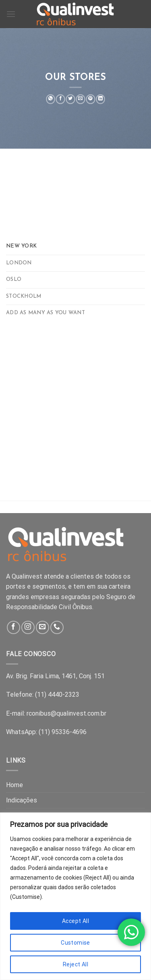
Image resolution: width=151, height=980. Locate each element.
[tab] (75, 246)
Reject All (75, 964)
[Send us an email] (42, 627)
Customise (75, 943)
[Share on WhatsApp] (51, 99)
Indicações (22, 800)
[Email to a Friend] (81, 99)
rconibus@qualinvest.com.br (66, 713)
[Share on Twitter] (71, 99)
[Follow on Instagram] (28, 627)
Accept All (75, 921)
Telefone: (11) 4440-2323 (43, 695)
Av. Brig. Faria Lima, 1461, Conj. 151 (55, 676)
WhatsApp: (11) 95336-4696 (46, 732)
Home (14, 785)
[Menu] (11, 14)
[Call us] (57, 627)
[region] (75, 896)
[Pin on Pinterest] (90, 99)
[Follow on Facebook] (13, 627)
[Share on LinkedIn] (100, 99)
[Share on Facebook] (61, 99)
